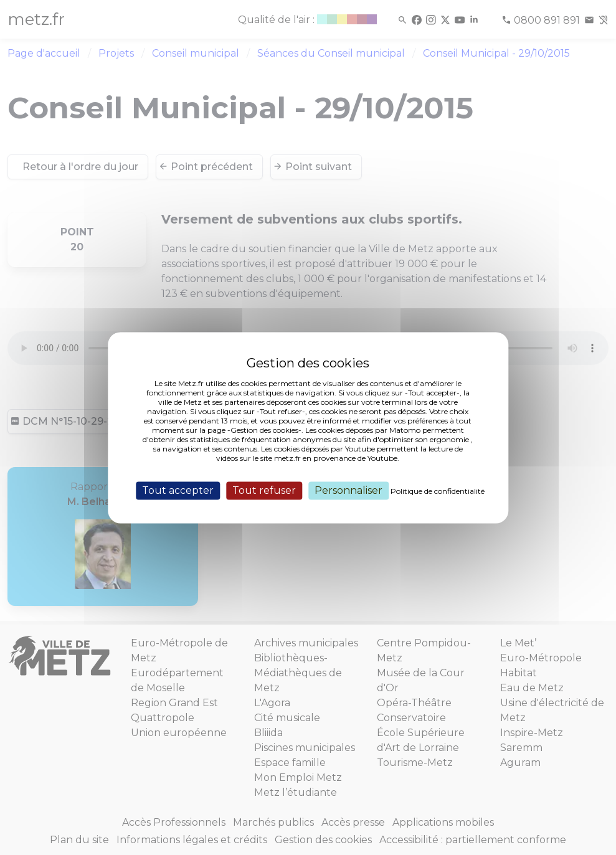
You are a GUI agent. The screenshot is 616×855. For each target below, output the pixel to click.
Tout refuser (264, 490)
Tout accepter (178, 490)
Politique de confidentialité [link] (438, 491)
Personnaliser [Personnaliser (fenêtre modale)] (348, 490)
